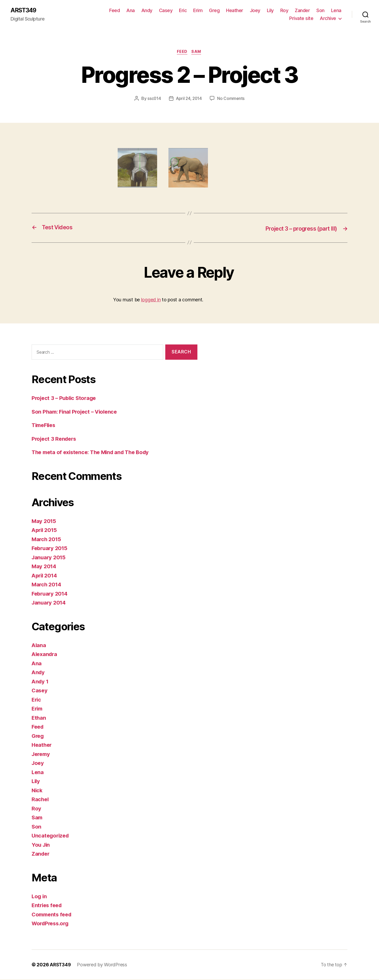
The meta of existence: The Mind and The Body (94, 453)
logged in (151, 300)
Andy (147, 11)
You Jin (41, 845)
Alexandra (45, 655)
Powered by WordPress (103, 965)
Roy (284, 11)
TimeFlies (45, 426)
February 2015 (51, 549)
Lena (336, 11)
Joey (255, 11)
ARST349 (24, 11)
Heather (235, 11)
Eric (183, 11)
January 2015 (49, 558)
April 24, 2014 (189, 99)
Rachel (40, 800)
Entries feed (48, 906)
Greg (214, 11)
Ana (131, 11)
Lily (270, 11)
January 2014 (50, 603)
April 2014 (45, 576)
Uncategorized (51, 836)
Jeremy (42, 755)
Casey (166, 11)
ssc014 (153, 99)
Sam (197, 53)
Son (320, 11)
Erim (198, 11)
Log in (39, 897)
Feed (114, 11)
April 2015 (45, 531)
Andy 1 (41, 682)
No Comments (232, 99)
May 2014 (44, 567)
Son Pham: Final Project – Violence (77, 412)
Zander (302, 11)
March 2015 (47, 540)
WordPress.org (52, 924)
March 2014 (47, 585)
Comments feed (53, 915)
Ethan (39, 718)
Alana (39, 646)
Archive (328, 19)
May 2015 (44, 522)
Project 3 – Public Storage (65, 399)
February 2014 (51, 594)
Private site (301, 19)
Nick (37, 791)
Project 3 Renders (55, 439)
